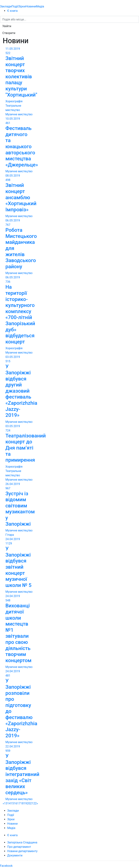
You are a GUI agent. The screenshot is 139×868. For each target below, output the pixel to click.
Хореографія (14, 101)
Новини (31, 6)
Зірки (22, 6)
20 (28, 803)
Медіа (40, 6)
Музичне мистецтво (19, 114)
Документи (15, 855)
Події (15, 6)
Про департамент (19, 847)
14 (9, 803)
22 (35, 803)
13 (6, 803)
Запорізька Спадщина (22, 842)
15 (12, 803)
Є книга (12, 11)
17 (19, 803)
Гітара (10, 535)
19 (25, 803)
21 (32, 803)
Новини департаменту (22, 851)
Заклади (6, 6)
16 (15, 803)
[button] (7, 26)
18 (22, 803)
